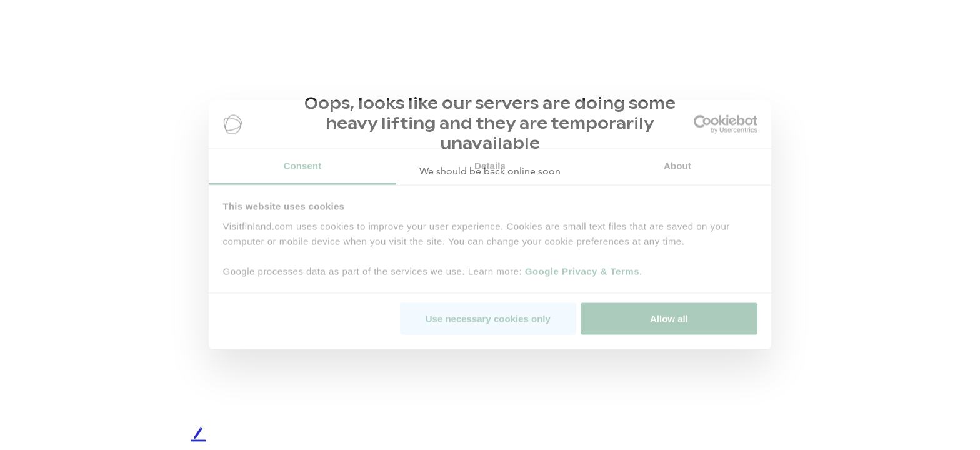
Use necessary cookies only (488, 319)
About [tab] (677, 165)
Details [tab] (490, 165)
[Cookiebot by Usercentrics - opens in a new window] (703, 124)
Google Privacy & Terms (582, 271)
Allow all (669, 319)
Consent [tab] (303, 165)
